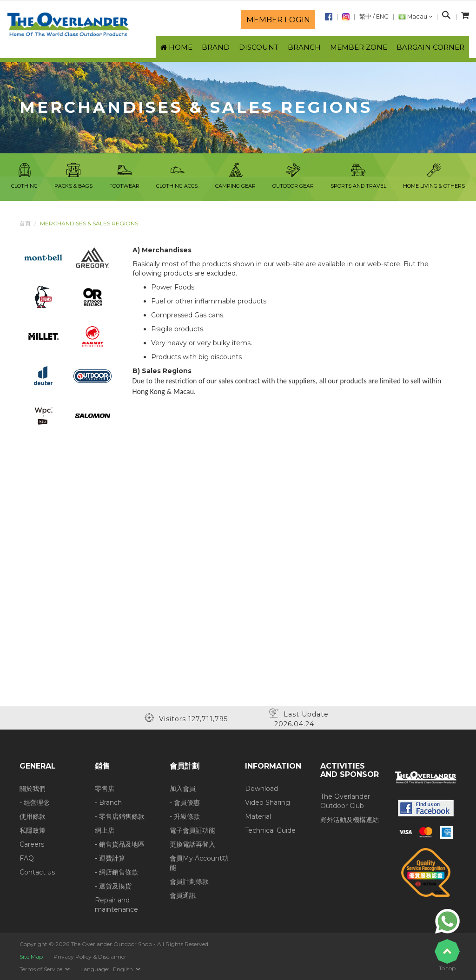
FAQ (27, 858)
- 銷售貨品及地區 (120, 844)
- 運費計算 (110, 858)
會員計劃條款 (189, 881)
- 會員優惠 (185, 802)
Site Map (31, 957)
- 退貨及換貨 (113, 886)
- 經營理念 (35, 802)
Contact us (37, 872)
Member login (278, 20)
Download (261, 789)
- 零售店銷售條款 (120, 816)
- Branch (108, 802)
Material (258, 816)
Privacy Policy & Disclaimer (90, 957)
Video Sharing (268, 802)
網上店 (105, 830)
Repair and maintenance (116, 905)
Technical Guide (270, 830)
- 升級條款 (185, 816)
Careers (32, 844)
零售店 (105, 789)
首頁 (25, 223)
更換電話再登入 (192, 844)
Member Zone (359, 47)
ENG (382, 16)
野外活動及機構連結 (350, 820)
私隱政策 (33, 830)
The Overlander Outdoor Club (345, 801)
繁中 (365, 16)
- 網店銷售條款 (116, 872)
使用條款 (33, 816)
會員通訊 (183, 895)
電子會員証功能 (192, 830)
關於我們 (33, 789)
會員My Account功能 (199, 863)
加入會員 (183, 789)
